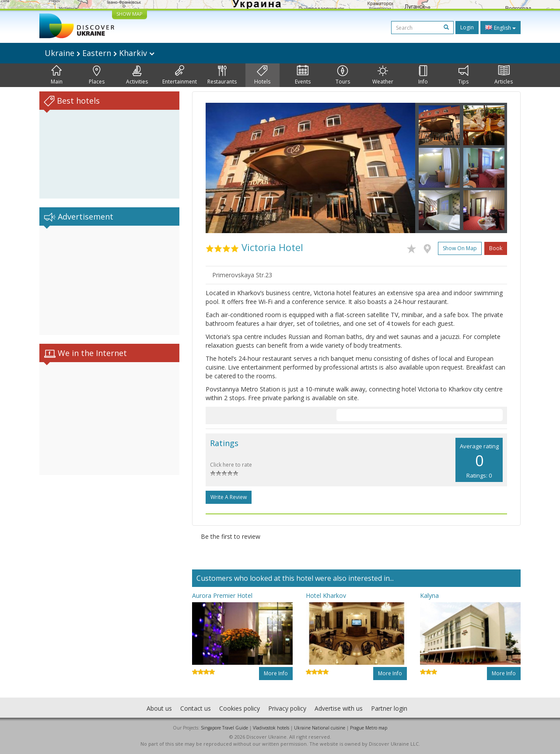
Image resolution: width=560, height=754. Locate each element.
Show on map (460, 248)
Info (423, 75)
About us (159, 708)
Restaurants (222, 75)
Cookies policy (240, 708)
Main (57, 75)
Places (97, 75)
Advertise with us (339, 708)
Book (496, 248)
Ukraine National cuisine (320, 728)
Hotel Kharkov (326, 595)
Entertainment (180, 75)
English (500, 28)
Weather (383, 75)
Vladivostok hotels (271, 728)
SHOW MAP (129, 14)
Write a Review (229, 497)
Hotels (262, 75)
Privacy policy (287, 708)
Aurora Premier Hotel (222, 595)
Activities (137, 75)
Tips (463, 75)
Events (303, 75)
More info (276, 673)
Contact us (196, 708)
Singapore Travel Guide (224, 728)
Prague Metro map (369, 728)
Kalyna (429, 595)
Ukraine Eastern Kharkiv (100, 53)
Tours (343, 75)
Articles (504, 75)
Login (467, 27)
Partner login (389, 708)
